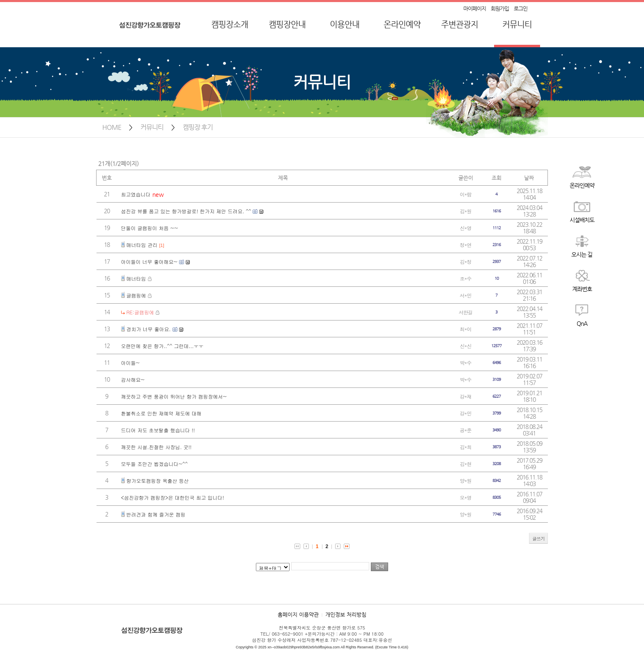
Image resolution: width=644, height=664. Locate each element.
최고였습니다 (136, 194)
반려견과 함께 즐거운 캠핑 (156, 514)
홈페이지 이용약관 (298, 614)
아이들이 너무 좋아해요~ (149, 262)
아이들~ (131, 363)
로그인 (521, 8)
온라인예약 (402, 24)
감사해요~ (133, 379)
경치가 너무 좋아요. (149, 329)
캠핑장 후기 (198, 127)
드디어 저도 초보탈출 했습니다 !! (158, 430)
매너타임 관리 (142, 245)
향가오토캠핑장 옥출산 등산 (158, 481)
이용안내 (345, 24)
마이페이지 (475, 8)
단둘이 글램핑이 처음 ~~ (150, 228)
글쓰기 (538, 538)
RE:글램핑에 (140, 312)
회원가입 (500, 8)
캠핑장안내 (287, 24)
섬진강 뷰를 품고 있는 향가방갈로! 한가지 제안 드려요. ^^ (186, 211)
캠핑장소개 (230, 24)
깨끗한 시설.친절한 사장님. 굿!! (156, 447)
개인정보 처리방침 (346, 614)
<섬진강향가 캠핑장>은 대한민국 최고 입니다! (173, 497)
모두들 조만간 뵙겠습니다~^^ (155, 464)
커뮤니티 (517, 24)
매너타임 (136, 278)
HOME (112, 127)
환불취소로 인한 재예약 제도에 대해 (161, 413)
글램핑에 (136, 295)
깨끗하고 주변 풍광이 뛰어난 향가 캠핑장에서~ (174, 396)
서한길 (466, 312)
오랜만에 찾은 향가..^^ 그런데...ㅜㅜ (162, 346)
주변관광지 (460, 24)
